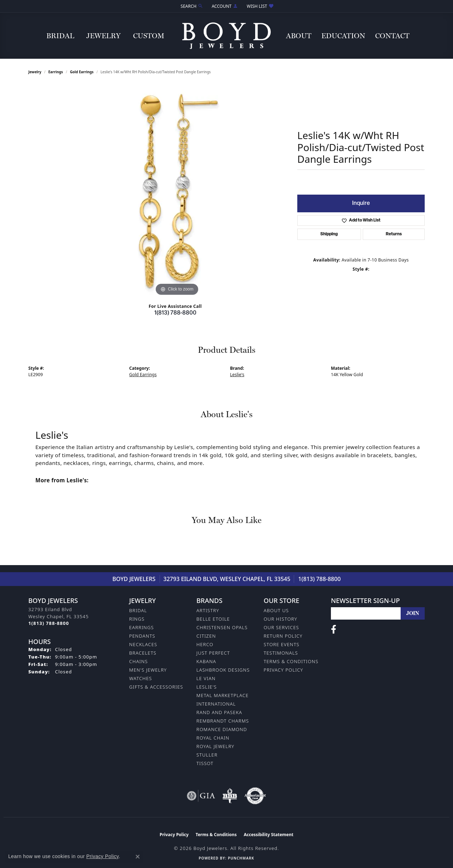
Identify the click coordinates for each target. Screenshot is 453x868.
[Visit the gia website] (201, 796)
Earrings (56, 72)
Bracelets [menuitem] (143, 653)
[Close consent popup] (138, 857)
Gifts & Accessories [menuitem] (156, 687)
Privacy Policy (283, 670)
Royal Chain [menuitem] (213, 738)
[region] (177, 191)
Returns (394, 234)
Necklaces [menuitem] (143, 644)
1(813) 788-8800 (175, 313)
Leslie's (237, 375)
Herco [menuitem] (205, 644)
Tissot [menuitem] (205, 763)
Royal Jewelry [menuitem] (215, 746)
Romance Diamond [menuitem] (222, 729)
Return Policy (283, 636)
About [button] (299, 36)
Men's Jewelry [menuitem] (148, 670)
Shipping (329, 234)
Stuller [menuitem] (207, 755)
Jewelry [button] (104, 36)
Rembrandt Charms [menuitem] (223, 721)
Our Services (281, 627)
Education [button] (343, 36)
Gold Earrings (82, 72)
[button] (191, 6)
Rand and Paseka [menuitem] (219, 712)
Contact (392, 36)
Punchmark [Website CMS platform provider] (241, 858)
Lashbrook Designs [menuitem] (223, 670)
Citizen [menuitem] (206, 636)
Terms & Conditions (291, 661)
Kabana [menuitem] (206, 661)
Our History (280, 619)
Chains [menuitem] (139, 661)
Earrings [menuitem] (142, 627)
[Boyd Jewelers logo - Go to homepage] (226, 36)
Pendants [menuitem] (142, 636)
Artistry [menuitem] (208, 610)
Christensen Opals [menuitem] (222, 627)
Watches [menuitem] (141, 678)
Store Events (282, 644)
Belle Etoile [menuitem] (213, 619)
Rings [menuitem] (137, 619)
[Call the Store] (49, 623)
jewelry (35, 72)
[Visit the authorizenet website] (255, 796)
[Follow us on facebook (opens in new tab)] (334, 630)
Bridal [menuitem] (138, 610)
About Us (276, 610)
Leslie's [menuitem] (207, 687)
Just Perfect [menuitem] (213, 653)
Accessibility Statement (269, 835)
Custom (149, 36)
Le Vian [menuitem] (206, 678)
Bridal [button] (60, 36)
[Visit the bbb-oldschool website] (230, 796)
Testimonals (281, 653)
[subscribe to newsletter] (413, 613)
